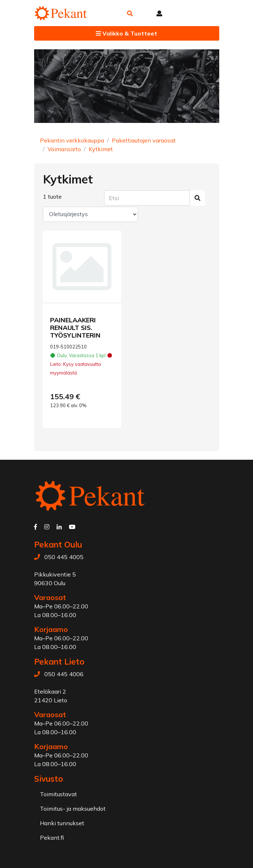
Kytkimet (101, 149)
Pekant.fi (52, 838)
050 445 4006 (64, 674)
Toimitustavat (58, 794)
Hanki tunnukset (62, 823)
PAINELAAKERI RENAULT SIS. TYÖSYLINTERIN (75, 327)
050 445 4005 (64, 557)
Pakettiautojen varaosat (144, 140)
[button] (130, 13)
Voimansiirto (64, 149)
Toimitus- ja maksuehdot (73, 809)
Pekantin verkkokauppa (72, 140)
